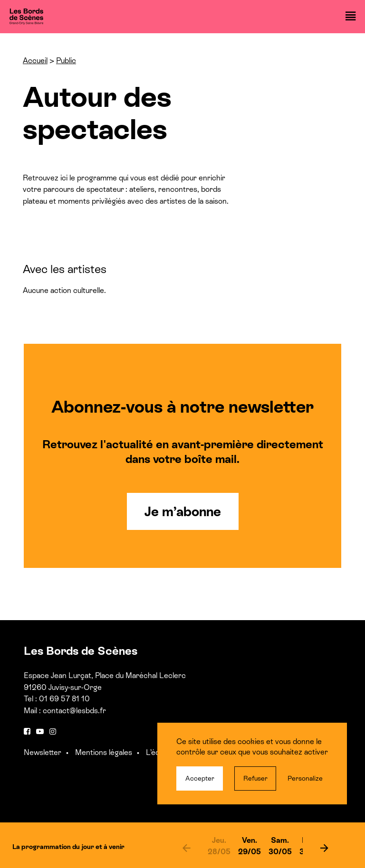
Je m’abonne (183, 511)
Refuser (255, 778)
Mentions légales (104, 752)
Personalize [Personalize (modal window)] (305, 778)
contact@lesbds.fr (74, 711)
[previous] (186, 848)
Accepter (200, 778)
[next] (324, 848)
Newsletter (43, 752)
